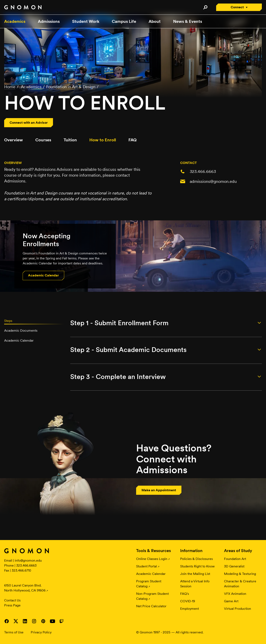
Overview (14, 140)
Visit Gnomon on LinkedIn (25, 621)
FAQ (132, 140)
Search (205, 7)
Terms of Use (14, 632)
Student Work (86, 21)
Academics (15, 21)
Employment (190, 609)
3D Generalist (234, 566)
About (155, 21)
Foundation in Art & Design (71, 87)
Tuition (70, 140)
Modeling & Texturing (240, 574)
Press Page (12, 605)
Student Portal (147, 566)
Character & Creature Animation (240, 584)
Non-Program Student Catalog (152, 596)
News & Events (188, 21)
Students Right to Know (197, 566)
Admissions (49, 21)
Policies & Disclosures (196, 559)
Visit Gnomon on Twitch (62, 621)
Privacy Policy (41, 632)
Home (10, 87)
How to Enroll (103, 140)
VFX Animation (235, 594)
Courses (43, 140)
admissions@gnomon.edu (213, 181)
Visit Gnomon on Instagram (34, 621)
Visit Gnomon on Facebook (7, 621)
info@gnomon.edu (28, 560)
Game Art (231, 601)
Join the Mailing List (195, 574)
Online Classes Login (152, 559)
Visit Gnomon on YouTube (52, 621)
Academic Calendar (151, 574)
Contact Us (12, 600)
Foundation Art (235, 559)
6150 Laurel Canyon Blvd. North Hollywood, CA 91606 (25, 588)
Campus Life (124, 21)
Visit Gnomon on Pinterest (43, 621)
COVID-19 (188, 601)
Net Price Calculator (151, 606)
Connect (237, 7)
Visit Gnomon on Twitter (16, 621)
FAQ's (185, 594)
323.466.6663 (203, 171)
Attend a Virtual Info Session (195, 584)
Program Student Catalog (149, 584)
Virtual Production (238, 609)
